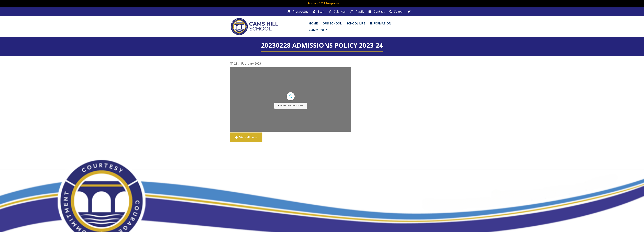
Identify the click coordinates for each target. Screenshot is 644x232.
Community (318, 30)
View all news (246, 137)
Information (381, 23)
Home (313, 23)
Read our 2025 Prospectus (323, 3)
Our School (332, 23)
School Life (356, 23)
